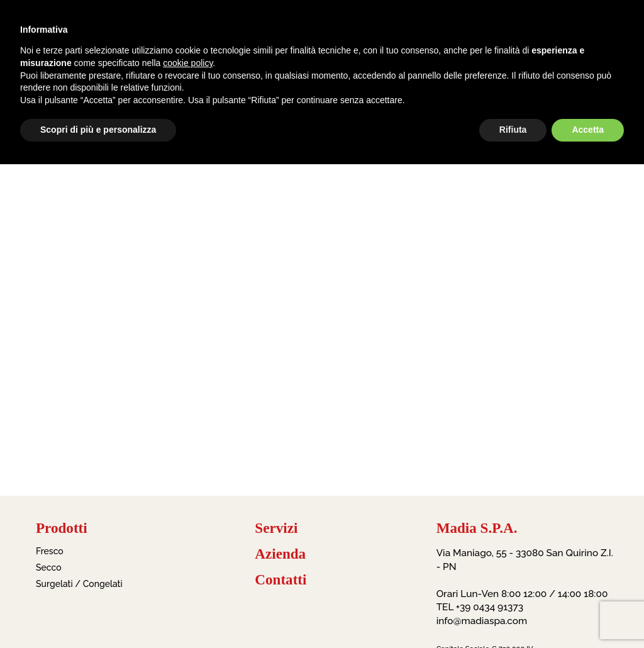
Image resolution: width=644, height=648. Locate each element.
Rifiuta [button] (513, 130)
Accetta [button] (588, 130)
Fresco (50, 551)
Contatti (280, 580)
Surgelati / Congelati (79, 584)
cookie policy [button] (188, 63)
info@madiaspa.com (482, 621)
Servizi (276, 528)
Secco (49, 567)
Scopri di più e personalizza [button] (98, 130)
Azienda (280, 554)
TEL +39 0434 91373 (480, 607)
